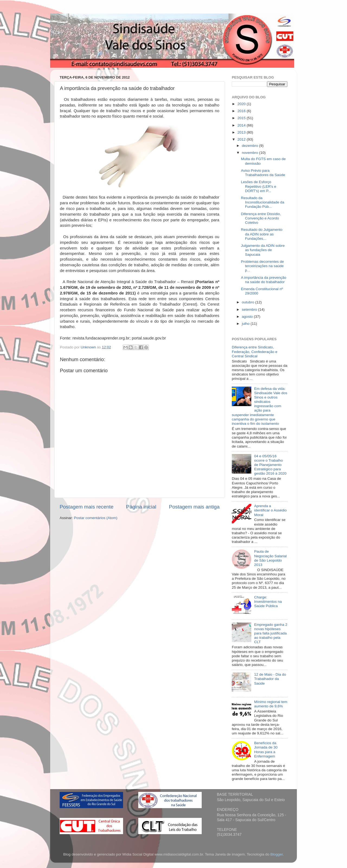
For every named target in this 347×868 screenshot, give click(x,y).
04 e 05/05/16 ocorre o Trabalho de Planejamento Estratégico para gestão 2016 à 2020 (270, 465)
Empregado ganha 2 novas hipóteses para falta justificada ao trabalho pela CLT (271, 633)
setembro (250, 310)
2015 (242, 118)
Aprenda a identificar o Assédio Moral (270, 510)
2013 (242, 132)
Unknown (89, 347)
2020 (242, 104)
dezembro (250, 146)
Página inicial (141, 507)
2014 (242, 125)
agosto (248, 317)
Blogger (277, 854)
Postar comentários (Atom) (96, 518)
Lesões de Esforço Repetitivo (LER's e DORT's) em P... (259, 186)
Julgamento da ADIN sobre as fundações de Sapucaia (263, 250)
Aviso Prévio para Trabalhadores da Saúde (263, 173)
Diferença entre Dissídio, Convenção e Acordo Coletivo (261, 218)
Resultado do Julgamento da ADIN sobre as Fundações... (262, 234)
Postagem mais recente (86, 507)
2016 (242, 111)
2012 (242, 139)
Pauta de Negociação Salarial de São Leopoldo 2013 (270, 558)
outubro (249, 302)
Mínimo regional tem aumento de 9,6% (271, 704)
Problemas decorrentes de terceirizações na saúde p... (262, 266)
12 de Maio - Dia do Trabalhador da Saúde (270, 679)
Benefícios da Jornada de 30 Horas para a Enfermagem (266, 750)
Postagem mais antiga (194, 507)
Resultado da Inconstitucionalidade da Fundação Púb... (263, 202)
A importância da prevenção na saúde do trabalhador (264, 280)
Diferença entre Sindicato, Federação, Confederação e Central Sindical (255, 352)
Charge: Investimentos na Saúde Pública (268, 602)
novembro (250, 153)
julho (246, 324)
